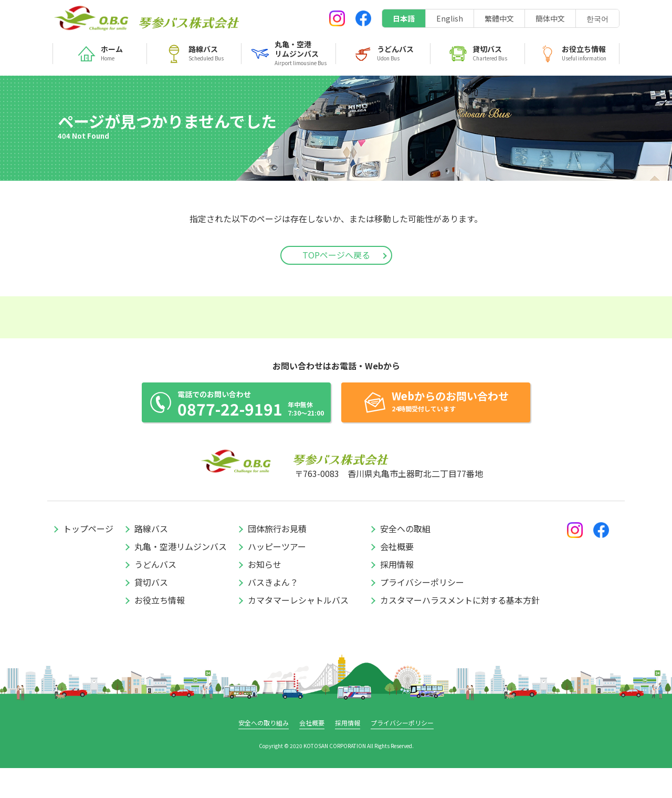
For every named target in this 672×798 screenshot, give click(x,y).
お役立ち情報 (160, 630)
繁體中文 (499, 18)
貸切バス (151, 612)
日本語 (404, 18)
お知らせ (265, 594)
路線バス (151, 558)
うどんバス (155, 594)
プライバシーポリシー (422, 612)
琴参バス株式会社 (92, 18)
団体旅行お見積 (277, 558)
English (450, 18)
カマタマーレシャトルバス (298, 630)
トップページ (88, 558)
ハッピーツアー (277, 576)
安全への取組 (405, 558)
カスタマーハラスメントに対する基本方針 (460, 630)
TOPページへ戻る (336, 255)
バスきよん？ (273, 612)
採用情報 (397, 594)
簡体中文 (550, 18)
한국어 (597, 18)
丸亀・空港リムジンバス (181, 576)
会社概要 (397, 576)
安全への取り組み (264, 753)
